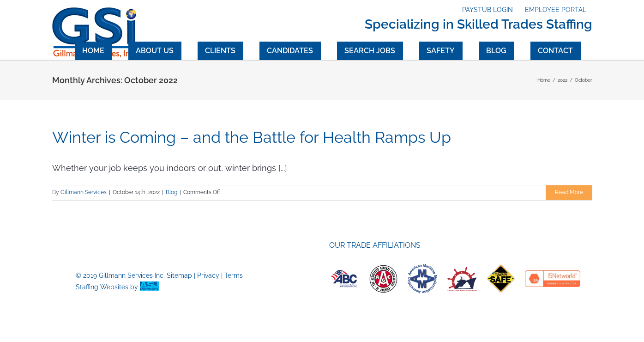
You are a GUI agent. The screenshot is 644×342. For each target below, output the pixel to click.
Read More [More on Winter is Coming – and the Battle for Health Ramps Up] (569, 192)
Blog (172, 192)
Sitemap (179, 275)
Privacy (208, 275)
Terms (234, 275)
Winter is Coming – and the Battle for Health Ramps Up (252, 137)
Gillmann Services (84, 192)
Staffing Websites (102, 287)
